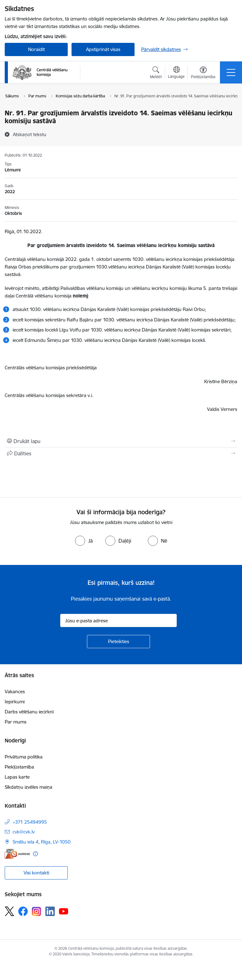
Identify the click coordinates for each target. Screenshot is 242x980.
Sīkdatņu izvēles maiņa (29, 787)
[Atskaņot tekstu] (30, 134)
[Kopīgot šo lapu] (121, 453)
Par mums (16, 722)
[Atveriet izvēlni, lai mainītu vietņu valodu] (176, 73)
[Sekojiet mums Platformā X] (9, 911)
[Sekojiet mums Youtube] (64, 911)
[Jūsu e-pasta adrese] (118, 620)
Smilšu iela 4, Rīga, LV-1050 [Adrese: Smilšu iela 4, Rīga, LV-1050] (42, 842)
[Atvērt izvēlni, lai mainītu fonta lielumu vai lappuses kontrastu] (203, 73)
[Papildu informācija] (35, 854)
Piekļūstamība (19, 767)
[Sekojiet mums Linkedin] (50, 911)
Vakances (15, 692)
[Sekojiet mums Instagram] (37, 911)
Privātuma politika (24, 757)
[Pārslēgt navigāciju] (231, 72)
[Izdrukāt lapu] (121, 441)
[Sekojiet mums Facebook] (23, 911)
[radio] (84, 541)
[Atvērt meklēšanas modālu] (156, 73)
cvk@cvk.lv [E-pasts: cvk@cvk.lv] (24, 832)
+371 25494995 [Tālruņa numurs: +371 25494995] (30, 822)
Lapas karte (17, 777)
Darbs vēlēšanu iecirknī (29, 712)
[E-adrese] (17, 854)
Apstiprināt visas (103, 49)
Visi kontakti (36, 873)
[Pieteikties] (118, 642)
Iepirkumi (15, 702)
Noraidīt (36, 49)
